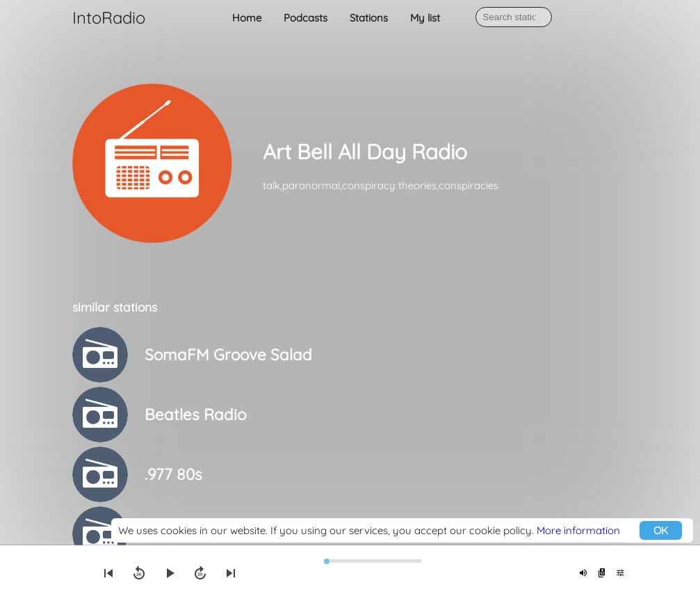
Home (247, 18)
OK (661, 530)
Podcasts (306, 18)
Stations (369, 18)
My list (425, 18)
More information (578, 530)
